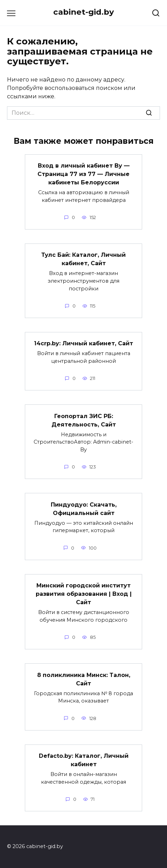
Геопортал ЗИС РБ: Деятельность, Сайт (84, 420)
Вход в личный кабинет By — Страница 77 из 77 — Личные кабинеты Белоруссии (83, 174)
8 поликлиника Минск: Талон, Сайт (84, 679)
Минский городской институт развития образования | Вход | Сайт (84, 594)
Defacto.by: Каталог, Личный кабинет (84, 760)
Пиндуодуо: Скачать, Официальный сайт (84, 509)
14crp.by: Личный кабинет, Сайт (83, 343)
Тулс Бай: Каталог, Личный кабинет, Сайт (83, 259)
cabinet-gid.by (83, 12)
